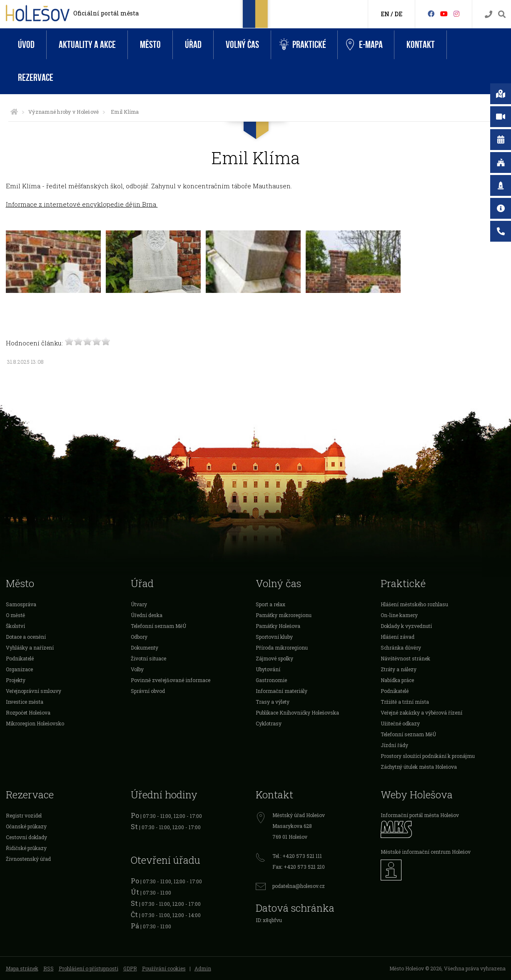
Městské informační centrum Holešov (426, 852)
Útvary (139, 604)
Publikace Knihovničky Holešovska (297, 712)
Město (150, 45)
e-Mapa (364, 45)
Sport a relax (270, 604)
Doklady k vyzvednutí (406, 626)
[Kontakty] (489, 14)
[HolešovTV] (444, 14)
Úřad (193, 45)
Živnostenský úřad (28, 859)
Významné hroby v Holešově (64, 112)
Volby (137, 669)
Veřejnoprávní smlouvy (34, 691)
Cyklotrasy (269, 723)
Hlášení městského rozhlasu (414, 604)
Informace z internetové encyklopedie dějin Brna (82, 204)
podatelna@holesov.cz (299, 886)
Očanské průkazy (26, 826)
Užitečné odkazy (400, 723)
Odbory (139, 637)
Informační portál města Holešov (420, 815)
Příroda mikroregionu (282, 647)
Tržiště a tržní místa (405, 702)
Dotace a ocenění (26, 637)
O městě (15, 615)
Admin (203, 968)
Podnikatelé (20, 658)
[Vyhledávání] (502, 14)
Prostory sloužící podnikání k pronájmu (428, 756)
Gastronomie (271, 680)
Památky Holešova (278, 626)
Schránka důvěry (401, 647)
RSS (49, 968)
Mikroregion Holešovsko (35, 723)
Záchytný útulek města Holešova (419, 767)
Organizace (19, 669)
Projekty (16, 680)
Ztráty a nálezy (399, 669)
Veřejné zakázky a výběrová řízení (421, 712)
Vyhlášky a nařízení (30, 647)
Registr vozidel (24, 815)
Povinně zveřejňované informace (171, 680)
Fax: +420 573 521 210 (299, 867)
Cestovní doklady (26, 837)
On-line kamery (399, 615)
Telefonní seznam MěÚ (158, 626)
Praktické (303, 45)
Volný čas (242, 45)
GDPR (130, 968)
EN (385, 14)
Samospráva (21, 604)
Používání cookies (164, 968)
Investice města (25, 702)
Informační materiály (282, 691)
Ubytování (268, 669)
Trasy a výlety (273, 702)
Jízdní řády (394, 745)
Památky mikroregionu (284, 615)
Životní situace (148, 658)
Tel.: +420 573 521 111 (297, 856)
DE (398, 14)
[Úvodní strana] (14, 112)
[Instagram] (456, 14)
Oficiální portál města (106, 13)
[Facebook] (431, 14)
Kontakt (421, 45)
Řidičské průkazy (26, 848)
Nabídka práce (397, 680)
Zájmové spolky (274, 658)
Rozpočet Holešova (28, 712)
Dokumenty (145, 647)
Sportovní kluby (274, 637)
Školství (15, 626)
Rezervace (36, 78)
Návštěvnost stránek (405, 658)
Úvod (26, 45)
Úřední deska (147, 615)
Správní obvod (148, 691)
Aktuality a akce (87, 45)
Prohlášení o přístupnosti (88, 968)
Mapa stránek (22, 968)
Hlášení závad (398, 637)
